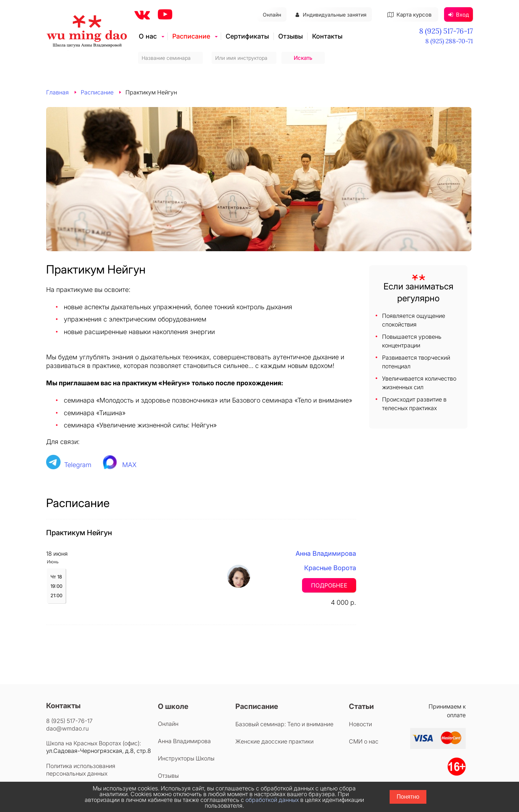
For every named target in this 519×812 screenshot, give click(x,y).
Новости (360, 724)
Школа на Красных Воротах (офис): (94, 743)
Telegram (78, 465)
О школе (173, 706)
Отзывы (290, 36)
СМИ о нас (364, 741)
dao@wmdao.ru (67, 728)
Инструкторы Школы (186, 758)
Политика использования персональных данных (81, 770)
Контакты (327, 36)
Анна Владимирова (326, 553)
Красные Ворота (330, 568)
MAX (129, 465)
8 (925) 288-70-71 (449, 41)
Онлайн (272, 15)
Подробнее (329, 585)
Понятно (408, 797)
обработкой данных (272, 800)
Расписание (191, 36)
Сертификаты (247, 36)
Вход (459, 15)
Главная (57, 92)
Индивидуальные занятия (331, 15)
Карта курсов (409, 15)
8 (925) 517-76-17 (446, 31)
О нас (148, 36)
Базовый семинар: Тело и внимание (284, 724)
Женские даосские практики (274, 741)
